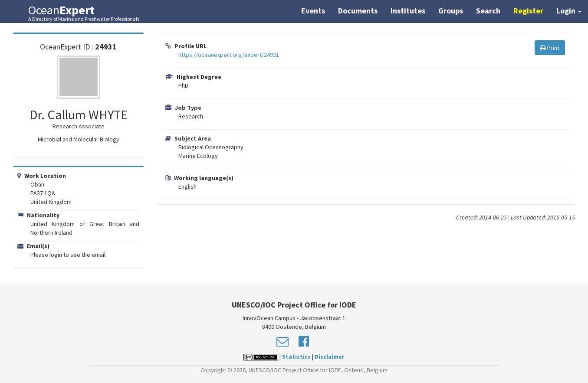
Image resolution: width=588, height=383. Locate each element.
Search (488, 11)
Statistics (296, 357)
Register (528, 11)
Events (313, 11)
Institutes (408, 11)
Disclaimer (330, 357)
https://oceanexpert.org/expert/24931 (229, 55)
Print (550, 48)
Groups (451, 11)
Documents (358, 11)
